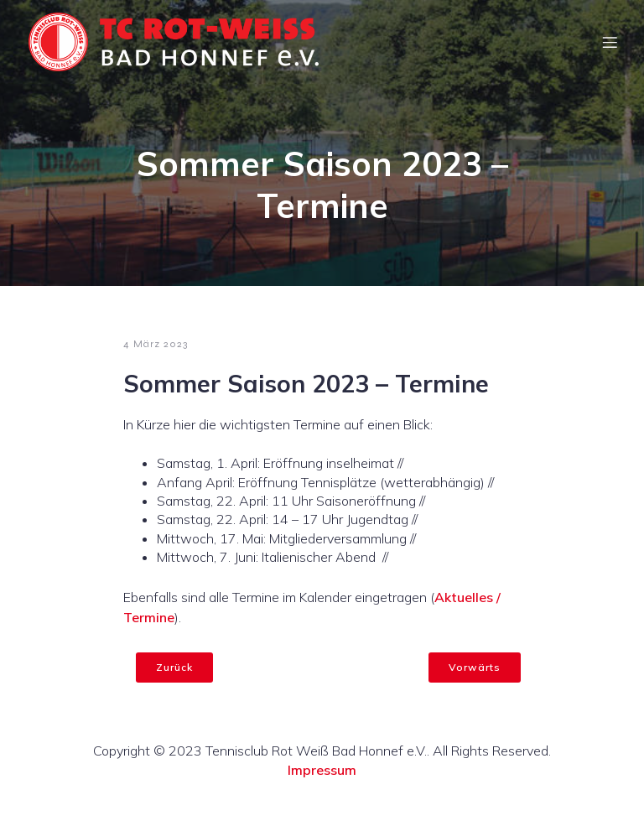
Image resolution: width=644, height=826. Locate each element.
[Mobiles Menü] (610, 42)
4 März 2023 (156, 344)
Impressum (322, 770)
